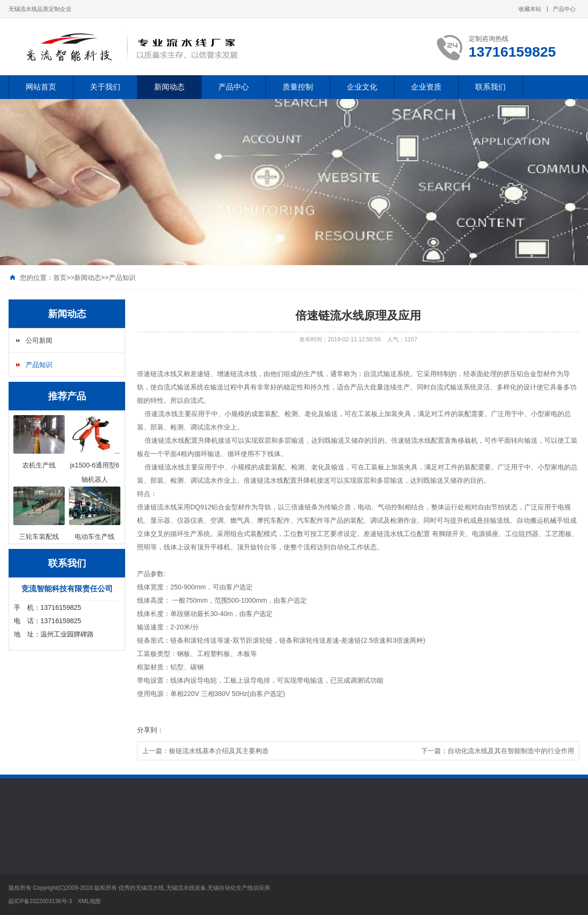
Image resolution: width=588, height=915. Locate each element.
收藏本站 (530, 9)
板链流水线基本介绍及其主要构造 (219, 751)
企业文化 (362, 87)
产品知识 (122, 278)
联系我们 (490, 87)
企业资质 (426, 87)
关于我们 (105, 87)
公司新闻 (39, 340)
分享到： (150, 730)
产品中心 (564, 9)
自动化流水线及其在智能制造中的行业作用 (511, 751)
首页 (60, 278)
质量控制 (298, 87)
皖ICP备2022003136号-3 (40, 901)
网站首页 (41, 87)
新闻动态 (169, 87)
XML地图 (89, 901)
